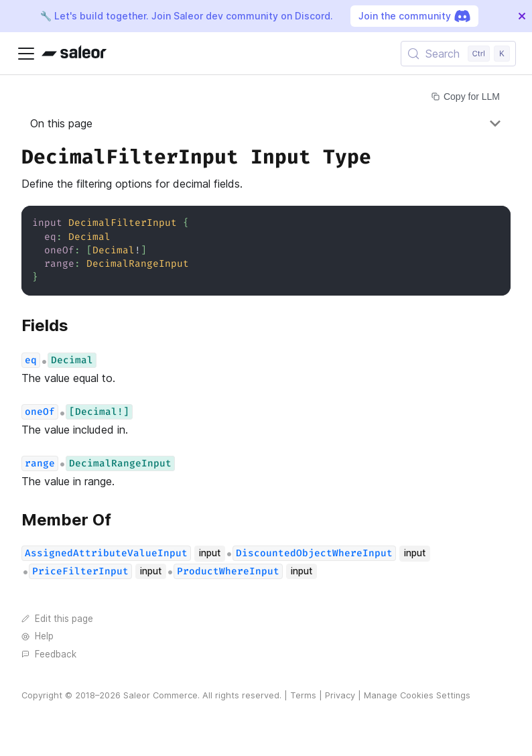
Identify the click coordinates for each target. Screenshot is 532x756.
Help (38, 636)
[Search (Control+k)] (458, 54)
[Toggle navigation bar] (26, 54)
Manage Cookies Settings (417, 695)
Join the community (414, 16)
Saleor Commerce (160, 695)
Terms (303, 695)
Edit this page (57, 619)
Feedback (49, 654)
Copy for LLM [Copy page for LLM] (466, 97)
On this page (61, 123)
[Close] (522, 16)
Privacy (340, 695)
